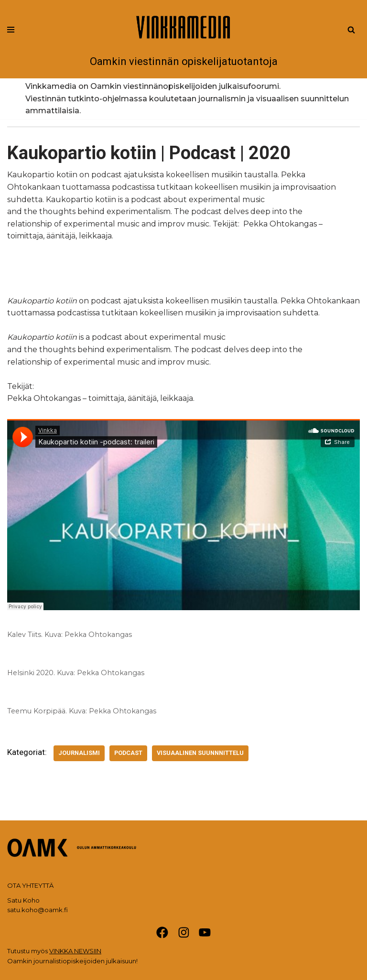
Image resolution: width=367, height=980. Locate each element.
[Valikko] (11, 30)
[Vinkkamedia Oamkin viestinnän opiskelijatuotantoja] (183, 39)
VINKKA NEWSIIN (75, 951)
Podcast (128, 753)
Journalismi (79, 753)
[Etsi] (351, 30)
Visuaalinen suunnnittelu (200, 753)
